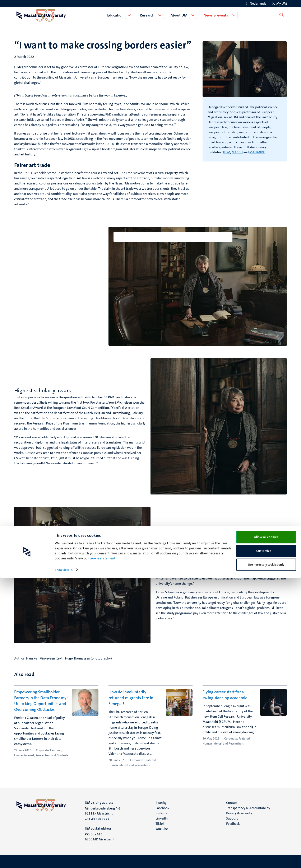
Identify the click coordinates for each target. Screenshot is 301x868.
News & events (217, 15)
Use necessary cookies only (266, 855)
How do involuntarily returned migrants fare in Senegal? (131, 698)
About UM (180, 15)
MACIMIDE (257, 152)
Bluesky (161, 803)
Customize (266, 841)
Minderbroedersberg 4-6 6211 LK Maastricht (103, 811)
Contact (232, 803)
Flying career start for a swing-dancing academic (225, 695)
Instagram (163, 813)
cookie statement (103, 848)
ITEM (227, 152)
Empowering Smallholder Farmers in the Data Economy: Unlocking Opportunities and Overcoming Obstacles (41, 701)
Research (148, 15)
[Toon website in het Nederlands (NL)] (256, 3)
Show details (64, 860)
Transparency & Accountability (248, 808)
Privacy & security (239, 813)
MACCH (237, 152)
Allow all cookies (266, 827)
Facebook (162, 808)
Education (116, 15)
